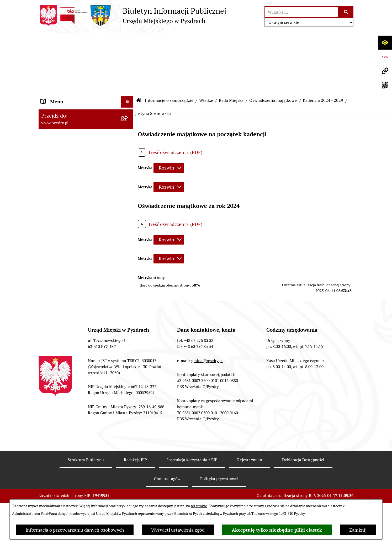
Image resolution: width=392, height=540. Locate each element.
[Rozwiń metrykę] (169, 107)
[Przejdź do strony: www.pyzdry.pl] (385, 71)
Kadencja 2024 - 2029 (323, 39)
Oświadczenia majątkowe (273, 39)
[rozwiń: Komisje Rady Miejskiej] (128, 128)
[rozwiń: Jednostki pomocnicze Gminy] (128, 433)
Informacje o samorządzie (169, 39)
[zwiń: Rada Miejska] (128, 98)
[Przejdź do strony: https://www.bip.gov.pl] (385, 57)
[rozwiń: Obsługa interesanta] (128, 479)
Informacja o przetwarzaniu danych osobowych (75, 530)
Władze (206, 39)
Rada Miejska (231, 39)
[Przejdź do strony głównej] (132, 15)
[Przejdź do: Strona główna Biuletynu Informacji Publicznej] (139, 39)
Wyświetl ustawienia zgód (178, 530)
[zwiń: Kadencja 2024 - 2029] (128, 159)
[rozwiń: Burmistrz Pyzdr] (128, 83)
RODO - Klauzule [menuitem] (58, 490)
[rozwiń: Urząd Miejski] (128, 417)
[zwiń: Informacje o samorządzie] (128, 52)
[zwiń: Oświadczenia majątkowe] (128, 144)
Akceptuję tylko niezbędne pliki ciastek (277, 530)
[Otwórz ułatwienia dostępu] (385, 43)
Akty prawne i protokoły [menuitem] (66, 448)
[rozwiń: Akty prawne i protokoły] (128, 448)
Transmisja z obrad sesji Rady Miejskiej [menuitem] (71, 463)
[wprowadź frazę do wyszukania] (302, 12)
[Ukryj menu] (127, 41)
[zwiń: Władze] (128, 67)
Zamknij (358, 530)
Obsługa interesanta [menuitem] (62, 478)
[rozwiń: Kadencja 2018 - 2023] (128, 402)
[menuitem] (86, 67)
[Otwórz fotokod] (385, 85)
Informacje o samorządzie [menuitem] (68, 52)
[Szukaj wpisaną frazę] (346, 12)
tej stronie (199, 506)
